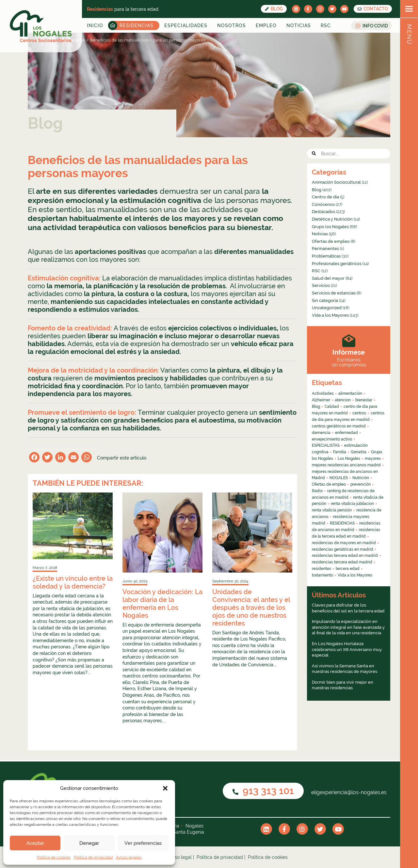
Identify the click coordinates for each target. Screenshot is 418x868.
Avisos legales (129, 857)
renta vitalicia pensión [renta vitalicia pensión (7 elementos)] (332, 510)
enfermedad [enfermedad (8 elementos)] (346, 433)
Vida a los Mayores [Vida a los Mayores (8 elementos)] (355, 575)
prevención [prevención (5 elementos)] (361, 484)
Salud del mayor (328, 278)
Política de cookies (54, 857)
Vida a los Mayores (330, 315)
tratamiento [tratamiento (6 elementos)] (322, 575)
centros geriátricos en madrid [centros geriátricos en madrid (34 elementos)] (339, 426)
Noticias (299, 25)
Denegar (89, 843)
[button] (165, 788)
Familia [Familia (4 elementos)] (340, 452)
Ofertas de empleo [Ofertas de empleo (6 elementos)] (329, 484)
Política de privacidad (93, 857)
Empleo (266, 25)
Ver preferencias (143, 843)
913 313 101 (263, 791)
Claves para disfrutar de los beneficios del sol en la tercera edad (348, 608)
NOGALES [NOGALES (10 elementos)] (339, 478)
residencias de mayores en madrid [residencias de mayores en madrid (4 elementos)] (344, 543)
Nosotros (232, 25)
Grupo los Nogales (330, 227)
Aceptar (35, 843)
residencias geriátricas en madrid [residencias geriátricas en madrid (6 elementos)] (343, 549)
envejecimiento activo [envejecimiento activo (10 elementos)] (332, 439)
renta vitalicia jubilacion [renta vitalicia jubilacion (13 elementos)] (352, 504)
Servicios (321, 285)
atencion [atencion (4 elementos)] (343, 400)
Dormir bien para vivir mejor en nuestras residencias (343, 685)
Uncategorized (327, 308)
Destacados (323, 212)
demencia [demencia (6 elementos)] (321, 433)
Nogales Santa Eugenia (179, 832)
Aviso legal (180, 857)
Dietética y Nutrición (332, 219)
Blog (274, 9)
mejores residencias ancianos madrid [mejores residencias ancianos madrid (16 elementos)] (346, 465)
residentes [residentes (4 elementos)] (322, 569)
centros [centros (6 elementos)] (359, 413)
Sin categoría (325, 300)
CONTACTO (373, 9)
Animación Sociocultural (336, 182)
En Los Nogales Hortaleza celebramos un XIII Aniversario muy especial (347, 649)
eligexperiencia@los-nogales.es (348, 792)
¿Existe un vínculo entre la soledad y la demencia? (73, 582)
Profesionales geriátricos (337, 264)
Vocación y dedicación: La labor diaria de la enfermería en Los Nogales (162, 604)
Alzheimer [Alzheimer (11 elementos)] (321, 400)
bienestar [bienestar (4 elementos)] (364, 400)
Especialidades (186, 25)
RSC (326, 25)
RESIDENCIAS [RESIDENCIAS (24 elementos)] (342, 523)
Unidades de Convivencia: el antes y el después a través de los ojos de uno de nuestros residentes (251, 608)
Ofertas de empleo (331, 241)
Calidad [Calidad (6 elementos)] (332, 407)
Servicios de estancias (334, 293)
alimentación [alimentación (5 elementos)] (350, 393)
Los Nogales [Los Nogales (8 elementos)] (349, 459)
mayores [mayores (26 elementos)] (373, 459)
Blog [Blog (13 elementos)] (316, 407)
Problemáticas (326, 256)
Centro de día (325, 197)
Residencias (137, 25)
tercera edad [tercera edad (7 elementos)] (348, 569)
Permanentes (325, 249)
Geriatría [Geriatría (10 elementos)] (359, 452)
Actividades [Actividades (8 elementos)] (323, 393)
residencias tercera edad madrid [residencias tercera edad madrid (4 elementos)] (342, 562)
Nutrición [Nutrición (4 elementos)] (361, 478)
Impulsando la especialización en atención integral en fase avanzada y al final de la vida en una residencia (348, 627)
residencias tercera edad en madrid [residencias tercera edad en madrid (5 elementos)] (345, 556)
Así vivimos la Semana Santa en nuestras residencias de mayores (345, 669)
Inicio (95, 25)
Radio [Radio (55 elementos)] (317, 491)
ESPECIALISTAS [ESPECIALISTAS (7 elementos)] (326, 445)
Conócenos (323, 204)
